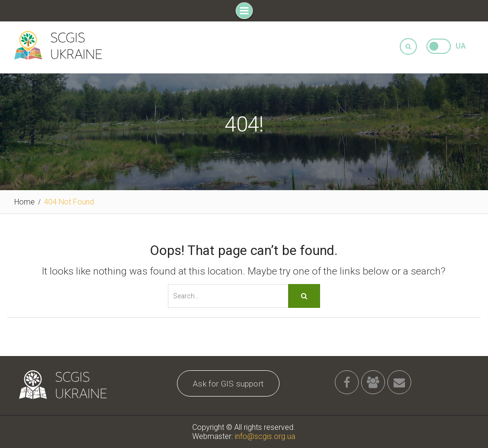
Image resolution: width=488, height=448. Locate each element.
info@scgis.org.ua (265, 436)
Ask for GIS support (228, 384)
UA (461, 46)
